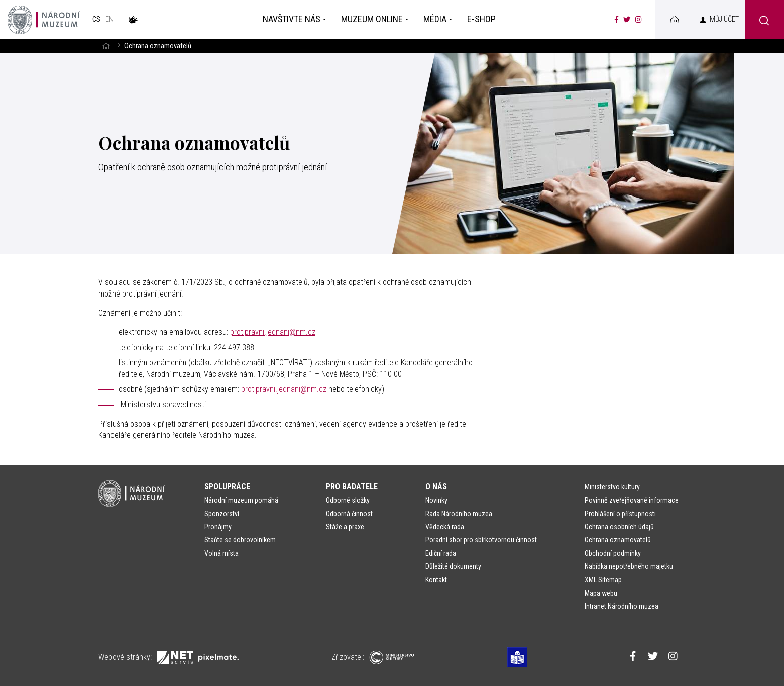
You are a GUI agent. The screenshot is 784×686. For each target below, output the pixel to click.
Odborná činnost (349, 514)
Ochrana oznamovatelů (618, 540)
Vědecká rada (445, 527)
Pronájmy (218, 527)
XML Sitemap (603, 580)
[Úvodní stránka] (44, 20)
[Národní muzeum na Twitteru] (627, 20)
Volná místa (221, 553)
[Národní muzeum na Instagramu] (639, 20)
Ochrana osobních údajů (619, 527)
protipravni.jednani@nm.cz (273, 332)
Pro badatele (352, 487)
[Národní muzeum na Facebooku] (617, 20)
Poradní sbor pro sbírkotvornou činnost (481, 540)
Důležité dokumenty (453, 566)
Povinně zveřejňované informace (632, 500)
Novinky (436, 500)
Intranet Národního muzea (622, 606)
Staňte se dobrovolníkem (240, 540)
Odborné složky (348, 500)
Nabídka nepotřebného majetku (629, 566)
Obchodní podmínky (613, 553)
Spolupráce (227, 487)
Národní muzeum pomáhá (241, 500)
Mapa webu (601, 593)
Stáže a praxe (345, 527)
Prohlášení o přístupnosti (620, 514)
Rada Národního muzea (459, 514)
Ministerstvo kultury (612, 487)
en (109, 19)
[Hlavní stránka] (106, 46)
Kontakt (436, 580)
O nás (436, 487)
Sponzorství (222, 514)
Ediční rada (441, 553)
